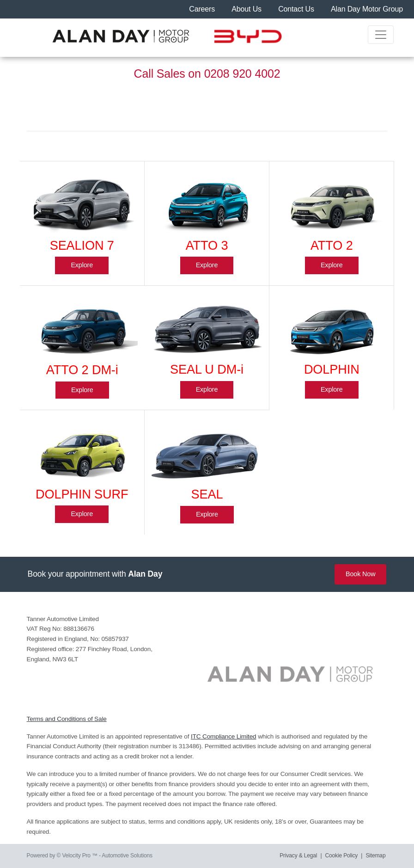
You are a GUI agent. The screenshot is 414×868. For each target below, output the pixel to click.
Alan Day (145, 574)
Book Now (360, 574)
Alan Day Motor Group (367, 9)
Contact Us (297, 9)
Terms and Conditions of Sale (67, 719)
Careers (203, 9)
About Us (247, 9)
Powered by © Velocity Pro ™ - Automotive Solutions (90, 856)
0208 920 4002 (242, 74)
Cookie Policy (342, 856)
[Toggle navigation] (381, 35)
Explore (82, 265)
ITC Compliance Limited (224, 736)
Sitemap (376, 856)
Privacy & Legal (298, 856)
